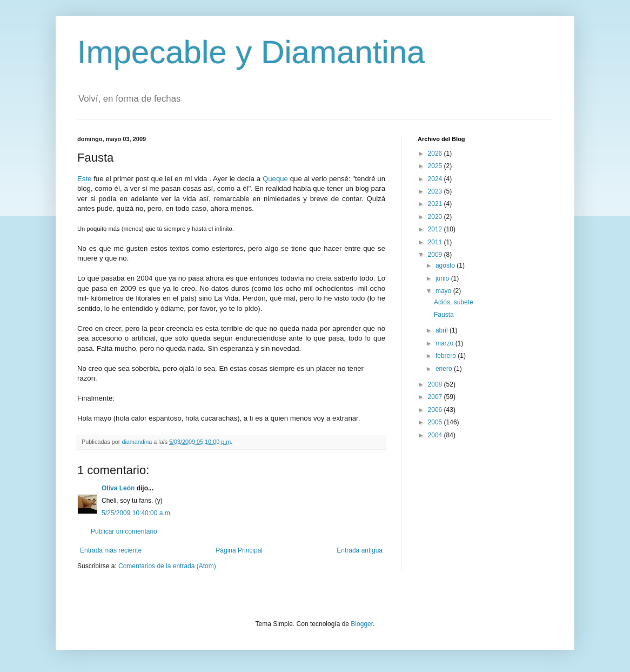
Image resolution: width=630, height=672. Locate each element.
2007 (436, 397)
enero (445, 369)
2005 (436, 422)
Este (84, 179)
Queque (275, 179)
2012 (436, 229)
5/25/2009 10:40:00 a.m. (137, 513)
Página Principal (239, 550)
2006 (436, 410)
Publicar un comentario (124, 531)
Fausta (444, 315)
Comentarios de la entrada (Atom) (167, 566)
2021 (436, 204)
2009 (436, 255)
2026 (436, 154)
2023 (436, 191)
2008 (436, 384)
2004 (436, 435)
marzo (445, 343)
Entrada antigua (360, 550)
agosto (446, 265)
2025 (436, 166)
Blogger (362, 624)
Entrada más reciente (111, 550)
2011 (436, 242)
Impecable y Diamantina (251, 52)
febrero (447, 356)
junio (443, 278)
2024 (436, 179)
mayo (444, 291)
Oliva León (118, 488)
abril (443, 330)
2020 (436, 217)
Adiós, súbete (454, 302)
